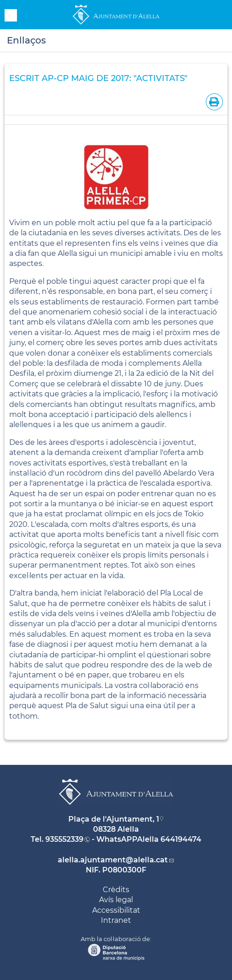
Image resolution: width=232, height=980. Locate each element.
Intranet (116, 920)
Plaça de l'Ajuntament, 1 (114, 819)
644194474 (181, 839)
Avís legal (116, 900)
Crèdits (116, 890)
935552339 (64, 839)
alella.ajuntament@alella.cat (113, 860)
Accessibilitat (116, 910)
